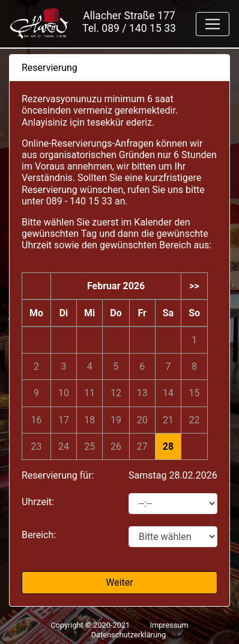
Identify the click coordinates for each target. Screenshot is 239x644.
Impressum (169, 625)
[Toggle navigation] (213, 24)
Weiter (119, 582)
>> (194, 286)
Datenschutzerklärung (129, 635)
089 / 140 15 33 (139, 28)
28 (168, 446)
